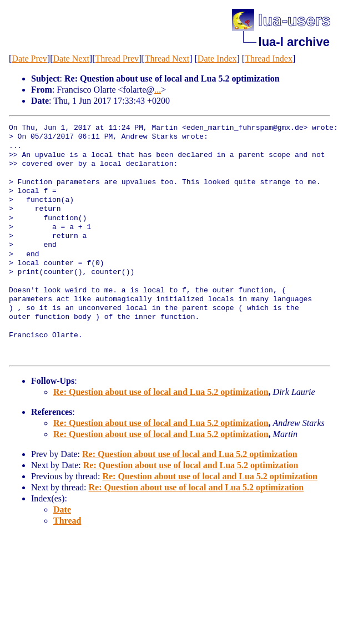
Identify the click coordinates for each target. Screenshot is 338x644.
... (158, 90)
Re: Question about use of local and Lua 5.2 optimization (161, 392)
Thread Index (269, 59)
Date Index (217, 59)
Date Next (71, 59)
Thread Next (167, 59)
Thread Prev (117, 59)
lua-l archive (294, 42)
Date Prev (29, 59)
